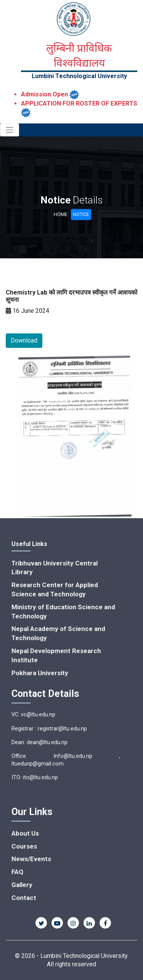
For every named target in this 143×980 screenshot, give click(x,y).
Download (24, 340)
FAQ (17, 872)
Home (61, 214)
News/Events (31, 859)
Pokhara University (40, 673)
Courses (24, 846)
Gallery (22, 885)
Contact (24, 898)
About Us (25, 833)
